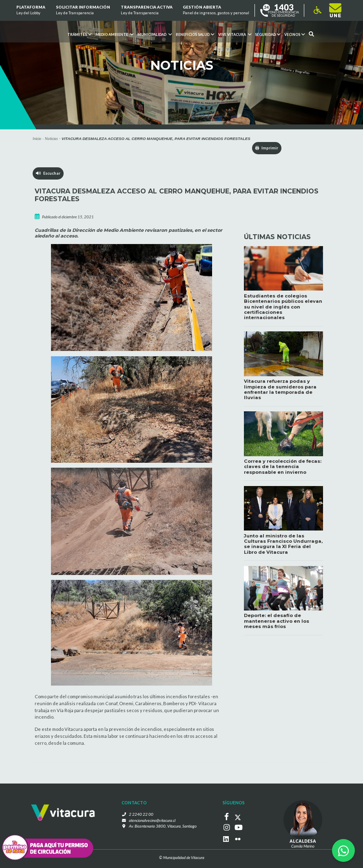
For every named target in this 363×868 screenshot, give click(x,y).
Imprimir (265, 148)
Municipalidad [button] (155, 34)
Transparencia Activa (146, 11)
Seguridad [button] (268, 34)
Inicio (37, 139)
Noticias (51, 139)
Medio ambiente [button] (114, 34)
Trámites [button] (79, 34)
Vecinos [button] (294, 34)
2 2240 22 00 (142, 815)
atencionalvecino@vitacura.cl (152, 821)
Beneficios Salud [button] (195, 34)
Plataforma (31, 11)
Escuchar (48, 173)
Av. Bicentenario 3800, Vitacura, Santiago (163, 827)
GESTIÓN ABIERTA (216, 11)
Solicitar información (83, 11)
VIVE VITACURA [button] (234, 34)
